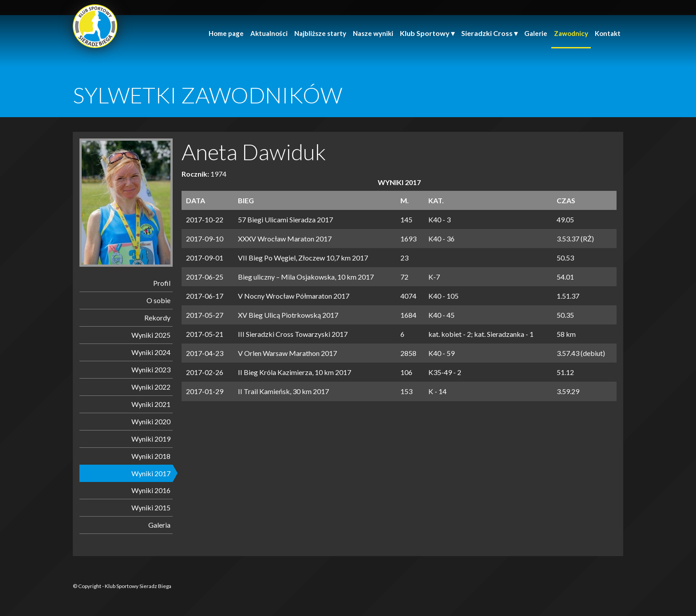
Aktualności (269, 33)
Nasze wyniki (373, 33)
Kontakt (608, 33)
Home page (226, 33)
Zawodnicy (571, 33)
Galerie (536, 33)
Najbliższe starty (320, 33)
